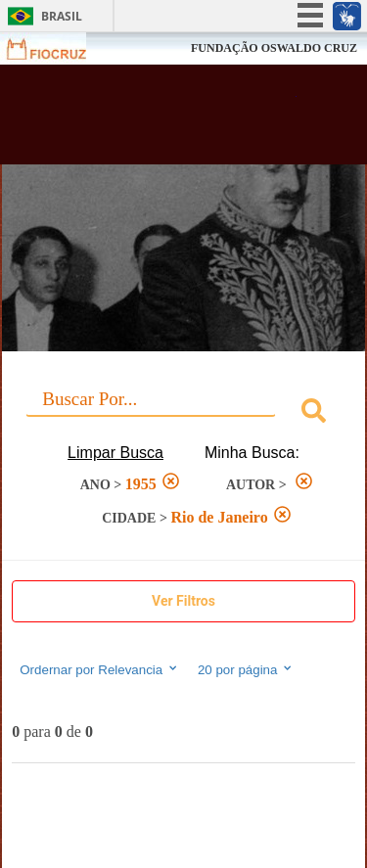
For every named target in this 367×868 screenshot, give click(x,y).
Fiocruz (58, 48)
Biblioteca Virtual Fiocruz (157, 120)
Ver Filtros (183, 601)
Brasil (62, 16)
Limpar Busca (115, 453)
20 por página (246, 669)
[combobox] (183, 413)
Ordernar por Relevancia (99, 669)
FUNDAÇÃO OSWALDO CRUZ (274, 48)
